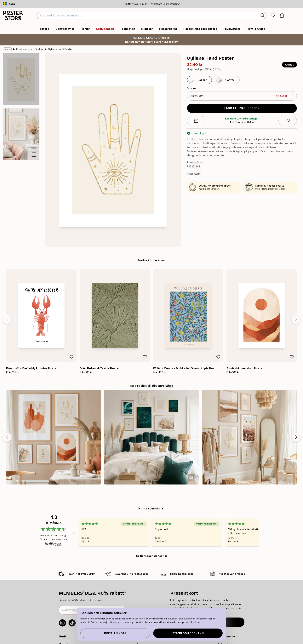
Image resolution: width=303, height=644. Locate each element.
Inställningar (115, 633)
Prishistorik (194, 174)
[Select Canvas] (227, 80)
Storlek (192, 88)
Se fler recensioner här (152, 556)
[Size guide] (196, 121)
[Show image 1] (21, 79)
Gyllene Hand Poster (60, 49)
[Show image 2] (21, 134)
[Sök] (263, 15)
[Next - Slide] (296, 319)
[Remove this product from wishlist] (288, 121)
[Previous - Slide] (7, 319)
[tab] (273, 16)
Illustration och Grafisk (30, 49)
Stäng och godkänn (188, 633)
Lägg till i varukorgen (242, 108)
